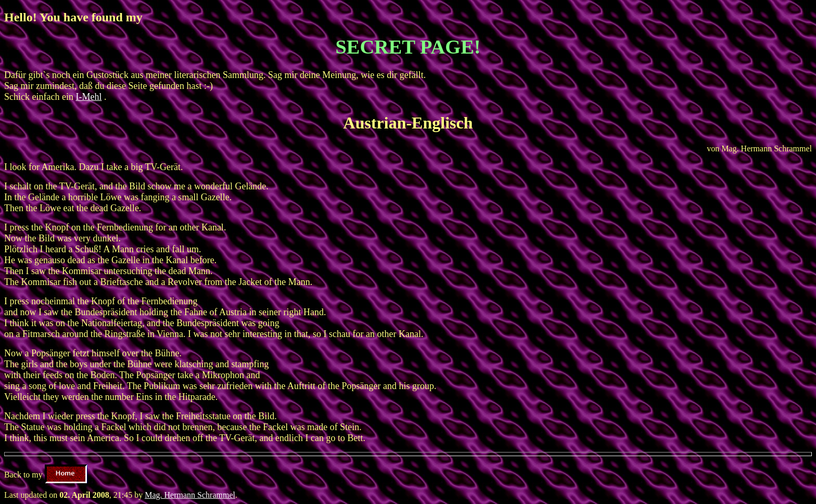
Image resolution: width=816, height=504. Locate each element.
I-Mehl (88, 97)
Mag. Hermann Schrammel (190, 495)
